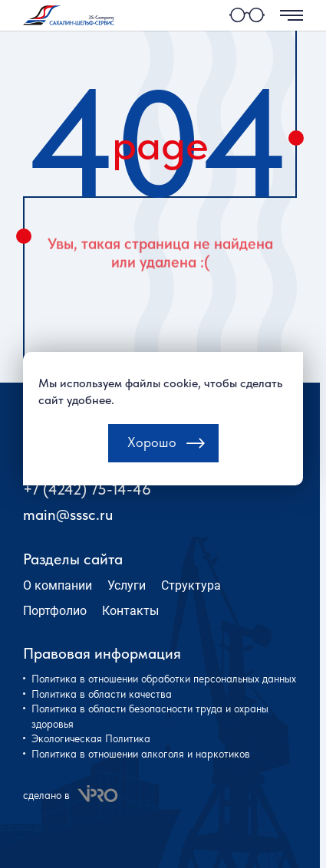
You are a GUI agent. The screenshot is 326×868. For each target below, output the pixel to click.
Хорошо (152, 457)
